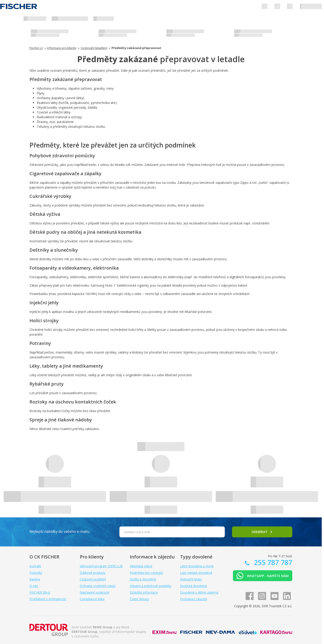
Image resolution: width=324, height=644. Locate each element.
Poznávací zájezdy (194, 599)
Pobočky (36, 573)
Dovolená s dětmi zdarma (199, 592)
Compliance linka (92, 599)
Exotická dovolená (193, 586)
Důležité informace (144, 592)
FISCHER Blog (40, 592)
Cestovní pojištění (93, 579)
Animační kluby (191, 579)
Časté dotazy (139, 599)
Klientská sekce (141, 566)
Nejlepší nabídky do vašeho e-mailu (59, 531)
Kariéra (35, 579)
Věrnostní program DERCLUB (101, 566)
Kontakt (35, 566)
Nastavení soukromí (94, 592)
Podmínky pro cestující (146, 573)
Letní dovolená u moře (197, 566)
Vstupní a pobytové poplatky (151, 586)
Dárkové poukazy (93, 573)
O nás (34, 586)
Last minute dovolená (196, 573)
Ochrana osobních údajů (98, 586)
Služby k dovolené (143, 579)
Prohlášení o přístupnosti (48, 599)
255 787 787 (272, 562)
